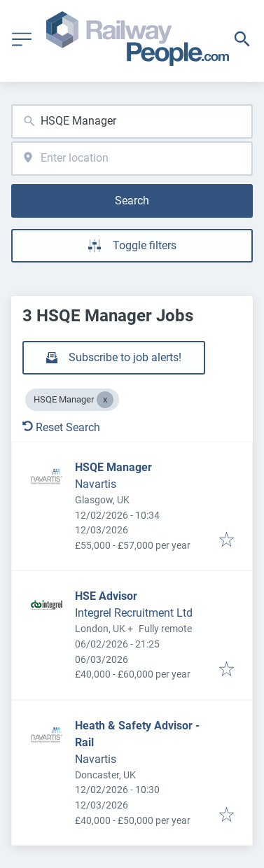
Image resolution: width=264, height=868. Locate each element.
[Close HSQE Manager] (105, 400)
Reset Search (61, 427)
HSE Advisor (106, 596)
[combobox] (132, 121)
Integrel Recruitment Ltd (134, 613)
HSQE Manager (113, 467)
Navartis (96, 484)
